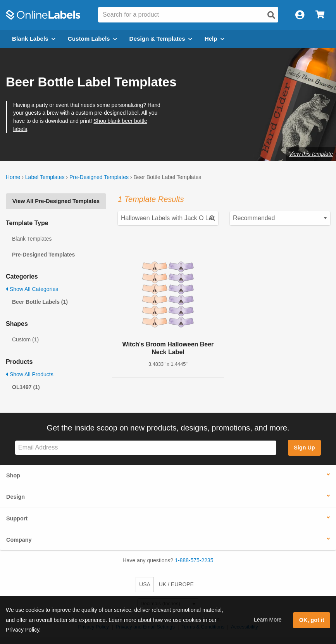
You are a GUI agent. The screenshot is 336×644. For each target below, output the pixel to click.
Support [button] (17, 518)
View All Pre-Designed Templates (56, 201)
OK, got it (312, 620)
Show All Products (30, 374)
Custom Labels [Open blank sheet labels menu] (92, 39)
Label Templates (45, 177)
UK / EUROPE (176, 584)
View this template (311, 154)
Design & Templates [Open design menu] (161, 39)
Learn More (268, 620)
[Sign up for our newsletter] (146, 448)
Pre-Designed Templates (99, 177)
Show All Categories (32, 289)
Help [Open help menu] (215, 39)
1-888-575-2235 (194, 560)
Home (13, 177)
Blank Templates (32, 239)
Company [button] (19, 540)
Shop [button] (13, 475)
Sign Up (304, 448)
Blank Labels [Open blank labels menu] (34, 39)
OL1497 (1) (26, 387)
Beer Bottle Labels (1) (40, 302)
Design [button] (16, 497)
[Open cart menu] (320, 15)
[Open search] (271, 15)
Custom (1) (25, 339)
